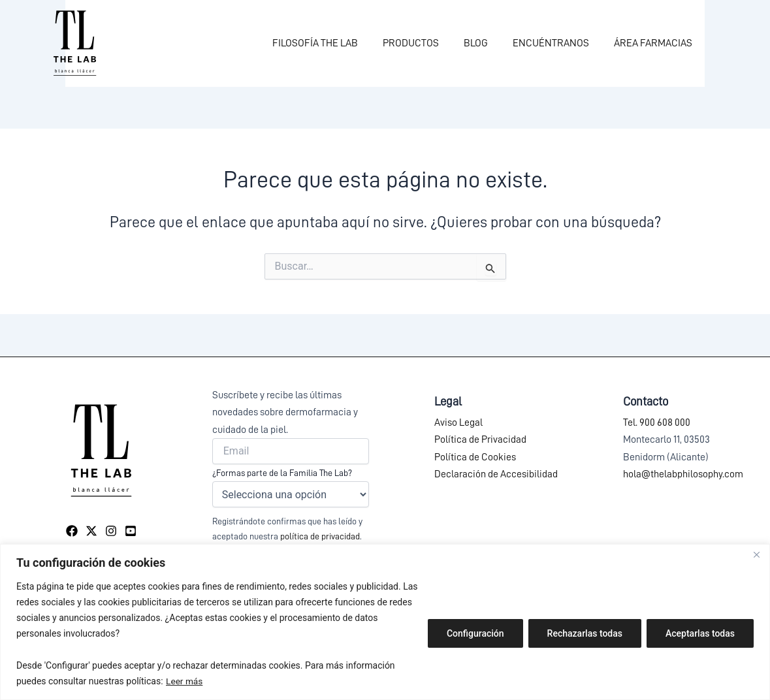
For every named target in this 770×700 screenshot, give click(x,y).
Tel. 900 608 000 (657, 422)
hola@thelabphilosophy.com (683, 474)
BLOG (486, 43)
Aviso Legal (458, 422)
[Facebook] (72, 531)
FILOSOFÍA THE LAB (333, 43)
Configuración (475, 633)
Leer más (185, 681)
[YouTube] (131, 531)
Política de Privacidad (480, 439)
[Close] (756, 555)
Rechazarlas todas (585, 633)
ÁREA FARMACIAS (655, 43)
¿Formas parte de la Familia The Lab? (282, 473)
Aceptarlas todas (700, 633)
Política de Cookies (475, 457)
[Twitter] (91, 531)
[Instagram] (111, 531)
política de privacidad (320, 536)
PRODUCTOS (425, 43)
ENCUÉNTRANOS (557, 43)
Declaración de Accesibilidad (496, 474)
